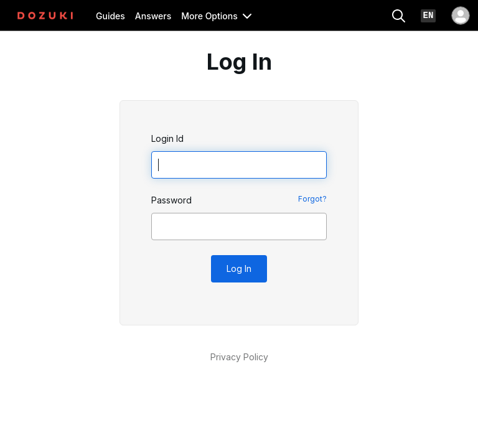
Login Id (167, 138)
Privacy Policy (239, 357)
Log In (239, 268)
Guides (110, 16)
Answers (153, 16)
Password (171, 200)
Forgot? (312, 199)
